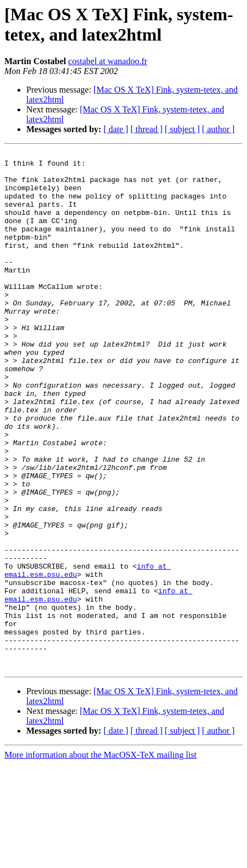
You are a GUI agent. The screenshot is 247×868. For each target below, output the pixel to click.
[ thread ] (147, 129)
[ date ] (116, 129)
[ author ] (219, 129)
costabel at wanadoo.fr (107, 61)
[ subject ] (182, 129)
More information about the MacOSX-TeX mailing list (100, 858)
